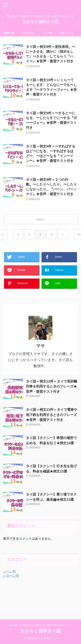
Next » (41, 219)
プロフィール (67, 33)
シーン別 (47, 33)
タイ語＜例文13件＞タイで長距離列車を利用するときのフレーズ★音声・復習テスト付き (52, 387)
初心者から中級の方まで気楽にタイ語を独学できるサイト (40, 625)
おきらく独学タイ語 (40, 22)
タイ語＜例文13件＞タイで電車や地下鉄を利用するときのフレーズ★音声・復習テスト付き (52, 415)
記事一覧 (9, 33)
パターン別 (28, 33)
